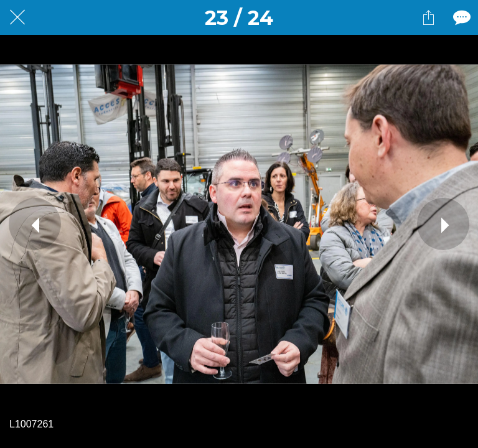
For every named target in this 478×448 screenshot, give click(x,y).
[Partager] (428, 17)
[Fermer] (17, 17)
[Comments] (461, 17)
